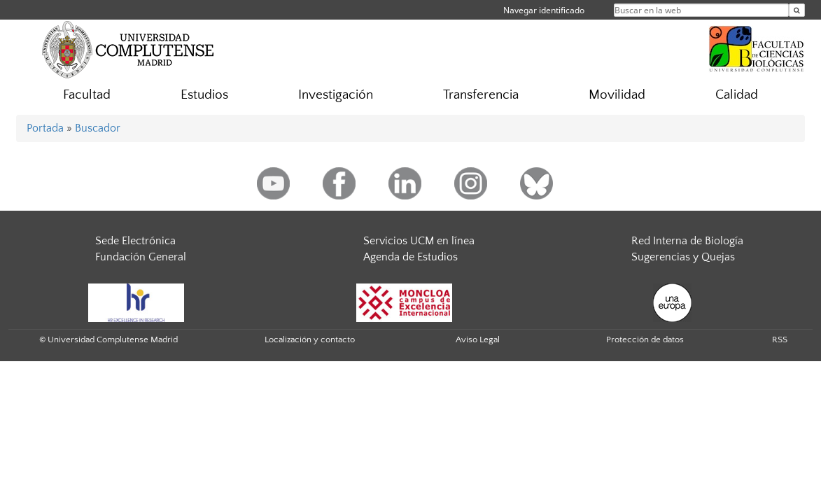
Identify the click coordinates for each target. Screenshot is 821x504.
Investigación (336, 95)
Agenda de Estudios (410, 257)
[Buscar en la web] (797, 10)
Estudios (204, 95)
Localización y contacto (310, 339)
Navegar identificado (544, 10)
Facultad (87, 95)
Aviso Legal (478, 339)
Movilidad (617, 95)
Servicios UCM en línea (419, 241)
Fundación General (141, 257)
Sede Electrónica (135, 241)
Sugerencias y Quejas (683, 257)
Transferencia (481, 95)
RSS (780, 339)
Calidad (737, 95)
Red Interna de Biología (687, 241)
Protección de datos (645, 339)
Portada (45, 128)
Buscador (98, 128)
